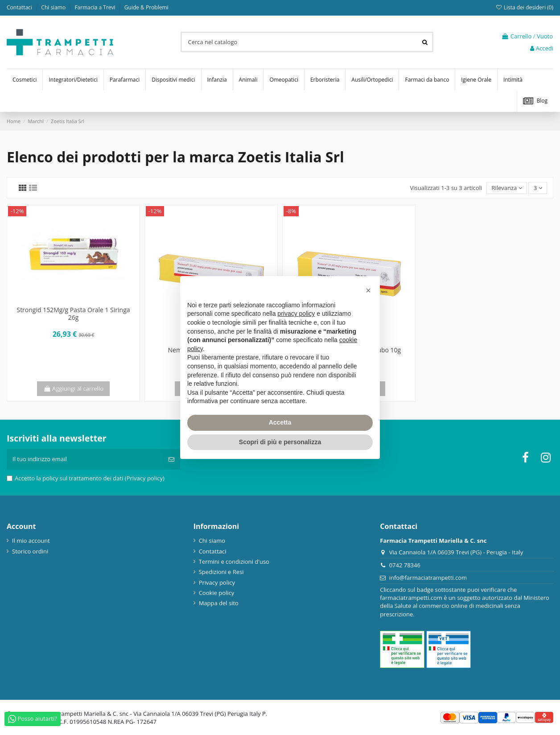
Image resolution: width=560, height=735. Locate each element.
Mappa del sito (219, 603)
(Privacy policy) (145, 478)
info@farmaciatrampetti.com (428, 578)
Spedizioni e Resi (221, 572)
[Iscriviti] (171, 459)
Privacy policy (217, 582)
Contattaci (20, 7)
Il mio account (31, 541)
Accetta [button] (280, 422)
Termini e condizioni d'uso (234, 562)
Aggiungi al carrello (73, 388)
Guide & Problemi (146, 7)
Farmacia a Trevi (95, 7)
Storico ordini (30, 551)
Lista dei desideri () (524, 7)
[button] (368, 290)
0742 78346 (405, 565)
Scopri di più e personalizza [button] (280, 442)
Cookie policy (217, 593)
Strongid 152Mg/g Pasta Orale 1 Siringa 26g (73, 314)
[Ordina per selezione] (507, 188)
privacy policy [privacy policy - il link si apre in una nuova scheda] (296, 314)
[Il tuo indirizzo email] (85, 459)
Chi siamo (54, 7)
